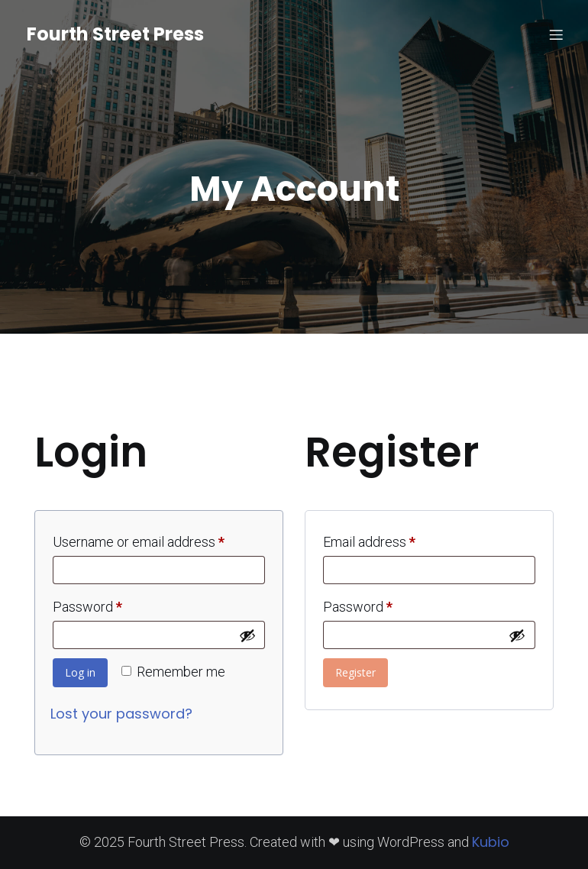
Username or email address (159, 539)
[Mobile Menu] (556, 34)
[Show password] (247, 635)
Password (114, 604)
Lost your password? (121, 714)
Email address (396, 539)
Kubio (491, 842)
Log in (80, 672)
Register (355, 672)
